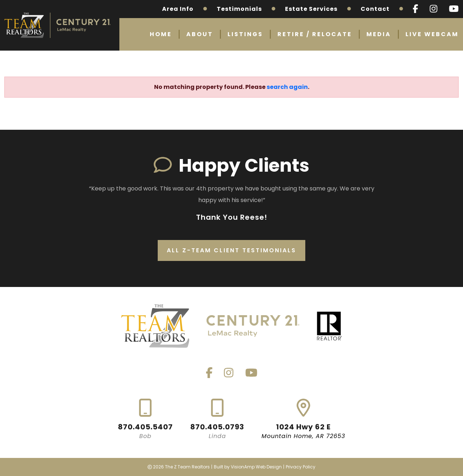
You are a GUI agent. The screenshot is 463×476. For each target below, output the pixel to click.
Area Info (178, 9)
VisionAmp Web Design (256, 467)
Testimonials (239, 9)
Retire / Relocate (315, 34)
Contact (375, 9)
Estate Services (311, 9)
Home (161, 34)
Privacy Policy (301, 467)
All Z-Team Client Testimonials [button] (231, 250)
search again (287, 87)
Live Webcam (432, 34)
